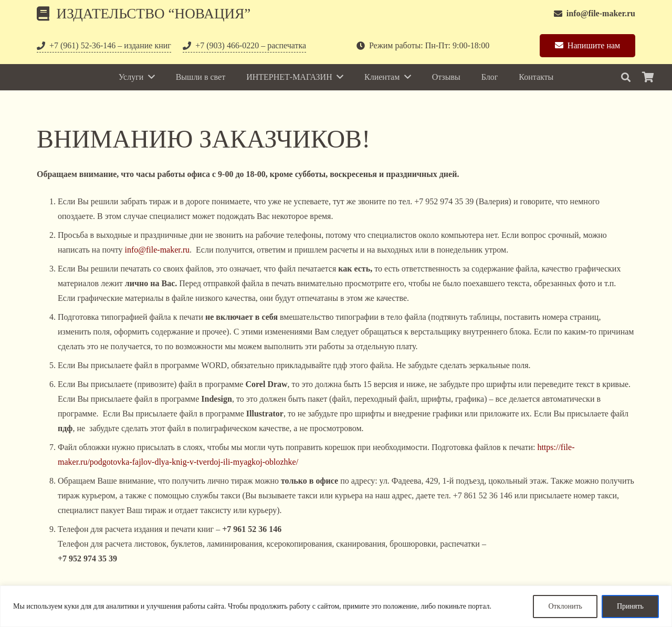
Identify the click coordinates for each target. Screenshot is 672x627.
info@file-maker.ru (157, 250)
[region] (336, 606)
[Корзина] (648, 77)
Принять (630, 606)
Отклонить (565, 606)
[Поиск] (626, 77)
